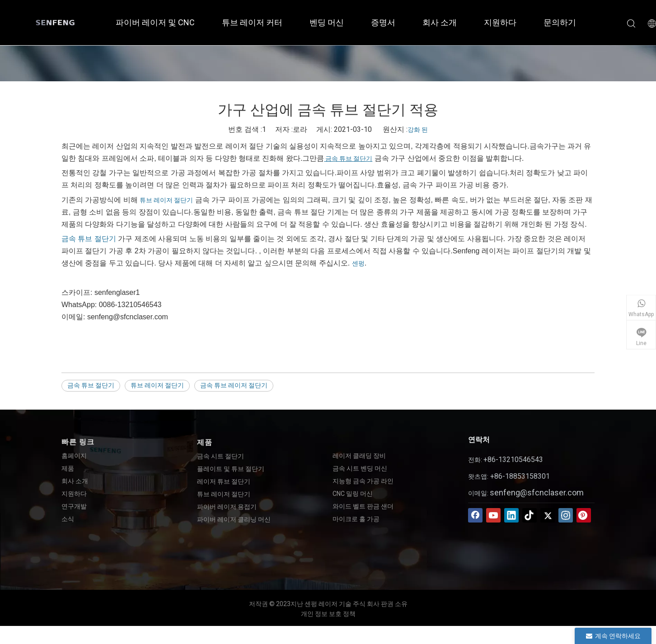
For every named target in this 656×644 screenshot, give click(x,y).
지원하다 (500, 22)
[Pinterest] (584, 515)
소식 (68, 519)
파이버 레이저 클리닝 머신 (234, 519)
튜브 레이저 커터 (252, 22)
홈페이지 (74, 456)
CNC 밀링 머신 (353, 494)
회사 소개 (440, 22)
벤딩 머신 (327, 22)
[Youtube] (493, 515)
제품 (68, 468)
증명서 (383, 22)
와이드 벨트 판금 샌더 (363, 506)
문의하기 (560, 22)
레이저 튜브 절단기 (224, 481)
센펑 (358, 263)
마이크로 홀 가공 (356, 519)
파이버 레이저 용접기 (227, 507)
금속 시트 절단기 (220, 456)
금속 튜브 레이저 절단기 (234, 385)
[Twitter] (548, 515)
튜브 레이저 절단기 (166, 200)
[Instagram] (566, 515)
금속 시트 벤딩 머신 (360, 468)
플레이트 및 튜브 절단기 (231, 469)
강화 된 (418, 130)
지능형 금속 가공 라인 (363, 481)
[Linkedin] (511, 515)
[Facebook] (475, 515)
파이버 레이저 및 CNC (155, 22)
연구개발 (74, 506)
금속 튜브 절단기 (348, 159)
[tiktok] (529, 515)
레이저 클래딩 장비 (359, 456)
